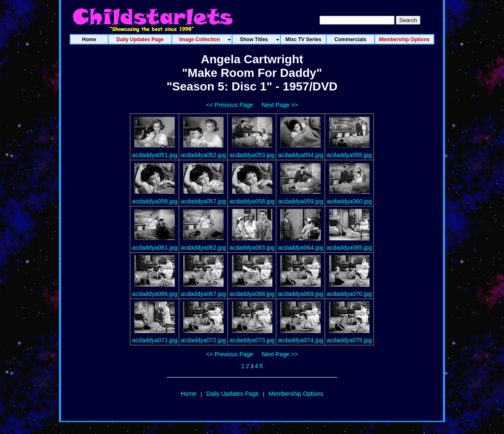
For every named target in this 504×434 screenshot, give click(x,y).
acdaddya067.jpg (203, 294)
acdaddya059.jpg (301, 201)
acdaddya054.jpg (301, 155)
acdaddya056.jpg (155, 201)
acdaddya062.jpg (203, 248)
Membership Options (296, 394)
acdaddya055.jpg (349, 155)
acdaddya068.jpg (252, 294)
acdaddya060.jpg (349, 201)
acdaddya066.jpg (155, 294)
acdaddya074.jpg (301, 340)
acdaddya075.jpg (349, 340)
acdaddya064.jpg (301, 248)
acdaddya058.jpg (252, 201)
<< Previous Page (230, 105)
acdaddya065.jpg (349, 248)
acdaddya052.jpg (203, 155)
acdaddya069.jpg (301, 294)
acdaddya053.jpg (252, 155)
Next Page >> (280, 105)
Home (189, 394)
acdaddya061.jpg (155, 248)
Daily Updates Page (232, 394)
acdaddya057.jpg (203, 201)
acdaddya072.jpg (203, 340)
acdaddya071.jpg (155, 340)
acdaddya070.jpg (349, 294)
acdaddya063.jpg (252, 248)
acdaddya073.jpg (252, 340)
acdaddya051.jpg (155, 155)
